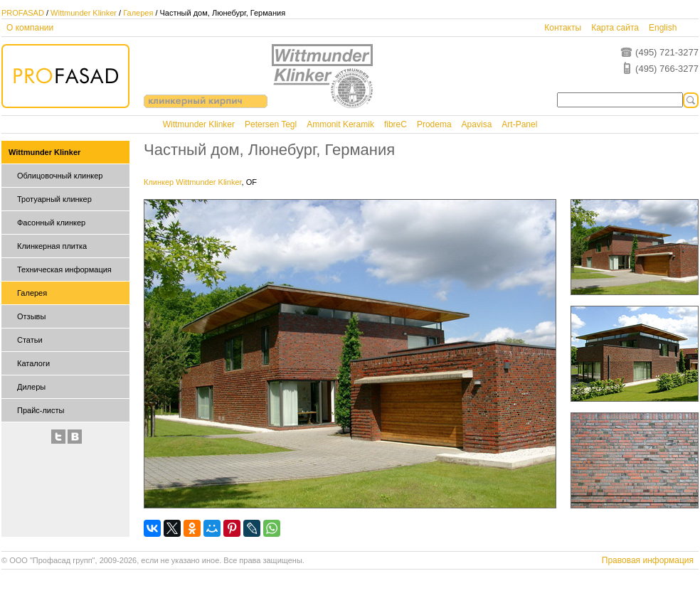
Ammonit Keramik (340, 124)
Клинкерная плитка (52, 246)
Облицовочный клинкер (60, 176)
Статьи (30, 340)
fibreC (396, 124)
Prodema (434, 124)
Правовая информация (648, 560)
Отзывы (31, 316)
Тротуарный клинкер (54, 199)
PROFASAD (23, 13)
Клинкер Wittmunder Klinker (193, 182)
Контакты (563, 28)
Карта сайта (615, 28)
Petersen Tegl (271, 124)
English (663, 28)
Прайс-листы (41, 410)
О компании (30, 28)
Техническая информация (64, 269)
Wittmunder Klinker (84, 13)
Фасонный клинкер (51, 223)
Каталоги (33, 363)
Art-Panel (519, 124)
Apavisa (477, 124)
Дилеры (31, 387)
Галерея (138, 13)
